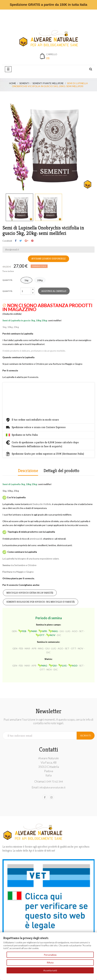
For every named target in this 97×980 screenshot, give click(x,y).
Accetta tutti (50, 970)
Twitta (21, 241)
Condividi (16, 241)
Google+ (27, 241)
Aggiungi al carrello (54, 291)
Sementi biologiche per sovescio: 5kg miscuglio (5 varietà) (41, 602)
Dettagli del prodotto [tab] (61, 471)
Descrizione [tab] (28, 471)
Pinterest (32, 241)
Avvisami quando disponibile (48, 259)
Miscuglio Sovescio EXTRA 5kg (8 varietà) (30, 593)
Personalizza (50, 955)
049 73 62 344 (55, 781)
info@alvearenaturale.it (53, 787)
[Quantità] (26, 291)
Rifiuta (50, 962)
